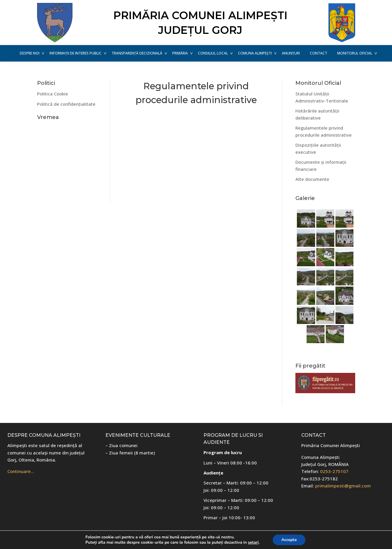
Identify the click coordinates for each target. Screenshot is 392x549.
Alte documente (312, 179)
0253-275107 (334, 471)
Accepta (289, 540)
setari (253, 543)
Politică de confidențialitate (66, 104)
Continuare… (21, 471)
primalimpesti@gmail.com (343, 486)
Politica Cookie (53, 94)
